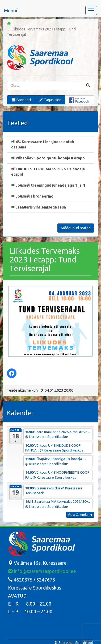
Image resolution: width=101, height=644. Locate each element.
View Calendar (80, 515)
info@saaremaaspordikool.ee (42, 571)
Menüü (11, 10)
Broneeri (21, 100)
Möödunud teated (76, 228)
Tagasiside (50, 100)
